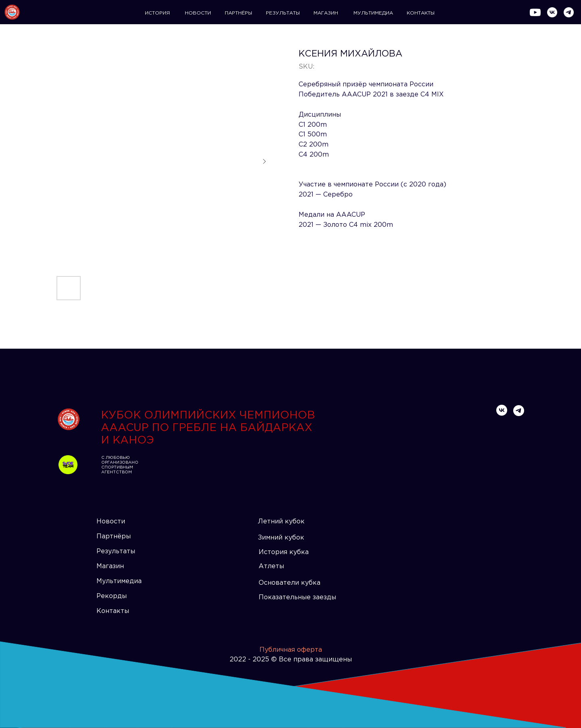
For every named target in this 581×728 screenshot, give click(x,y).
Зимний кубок (281, 538)
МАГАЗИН (326, 13)
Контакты (113, 611)
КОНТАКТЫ (421, 13)
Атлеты (271, 566)
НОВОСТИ (198, 13)
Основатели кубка (289, 583)
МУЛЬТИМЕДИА (373, 13)
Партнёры (114, 537)
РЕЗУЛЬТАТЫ (283, 13)
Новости (111, 522)
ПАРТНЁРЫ (238, 13)
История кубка (284, 552)
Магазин (110, 566)
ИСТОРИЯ (157, 13)
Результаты (116, 551)
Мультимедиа (119, 581)
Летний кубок (281, 522)
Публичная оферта (291, 650)
